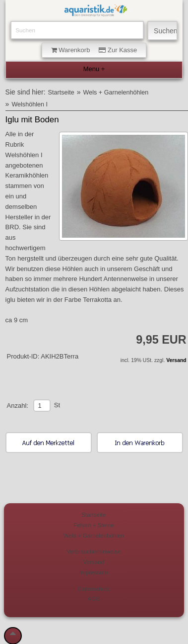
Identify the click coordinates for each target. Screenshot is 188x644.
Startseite (61, 92)
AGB (94, 598)
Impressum (94, 572)
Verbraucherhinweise (94, 551)
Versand (176, 360)
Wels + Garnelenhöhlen (116, 92)
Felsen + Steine (94, 525)
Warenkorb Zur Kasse (94, 50)
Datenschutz (94, 589)
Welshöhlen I (30, 104)
